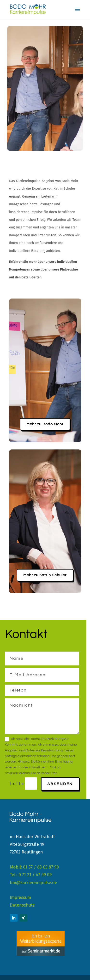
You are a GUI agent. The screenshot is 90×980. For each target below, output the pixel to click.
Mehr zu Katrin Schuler (45, 575)
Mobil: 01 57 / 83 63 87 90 (34, 867)
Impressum (20, 897)
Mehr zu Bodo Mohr (45, 424)
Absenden (60, 784)
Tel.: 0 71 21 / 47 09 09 (31, 875)
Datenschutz (22, 905)
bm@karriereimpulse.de (33, 883)
